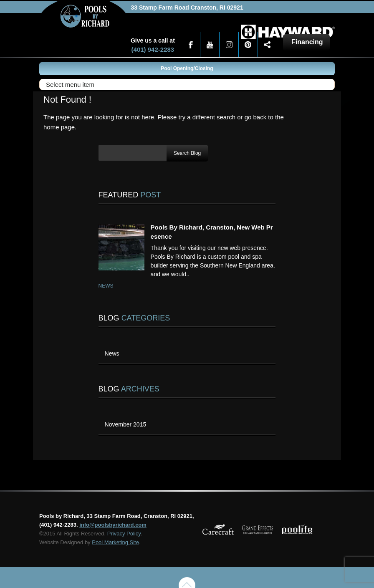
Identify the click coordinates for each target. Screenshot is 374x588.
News (106, 286)
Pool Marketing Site (115, 542)
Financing (307, 42)
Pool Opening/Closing (187, 68)
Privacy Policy (124, 534)
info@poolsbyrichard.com (113, 525)
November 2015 (126, 424)
